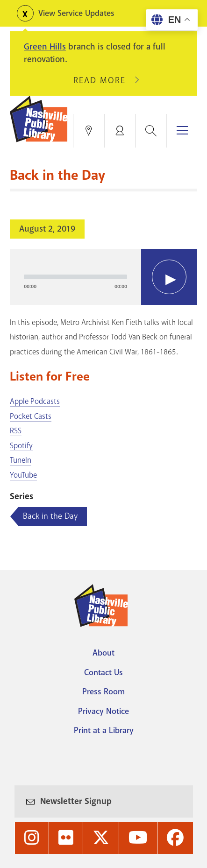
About (103, 653)
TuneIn (21, 460)
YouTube (23, 475)
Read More (104, 80)
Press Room (103, 692)
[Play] (169, 277)
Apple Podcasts (35, 401)
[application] (103, 277)
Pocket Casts (31, 416)
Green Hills (45, 47)
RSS (16, 431)
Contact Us (103, 672)
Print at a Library (104, 730)
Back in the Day (50, 516)
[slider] (75, 277)
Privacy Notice (103, 711)
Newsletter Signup (76, 801)
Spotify (21, 446)
